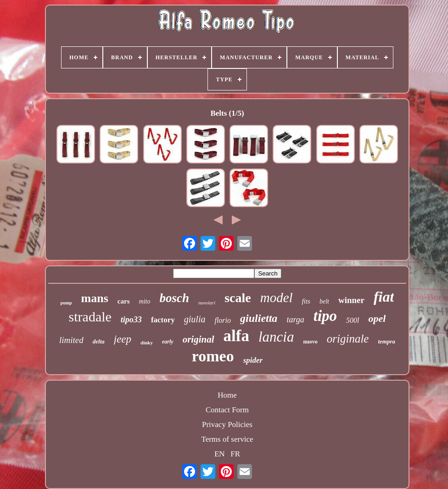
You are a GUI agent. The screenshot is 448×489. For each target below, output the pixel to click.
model (277, 298)
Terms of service (227, 439)
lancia (276, 337)
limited (71, 340)
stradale (90, 317)
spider (253, 360)
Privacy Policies (227, 424)
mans (95, 298)
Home (227, 395)
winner (351, 300)
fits (306, 301)
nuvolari (207, 303)
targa (295, 320)
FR (235, 454)
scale (238, 298)
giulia (195, 319)
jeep (123, 339)
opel (377, 318)
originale (348, 339)
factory (163, 320)
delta (99, 341)
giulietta (259, 318)
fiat (384, 297)
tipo (325, 316)
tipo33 (131, 320)
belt (324, 301)
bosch (174, 298)
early (168, 342)
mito (145, 301)
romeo (213, 356)
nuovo (310, 342)
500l (353, 320)
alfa (236, 336)
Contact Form (227, 410)
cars (124, 301)
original (199, 339)
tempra (386, 341)
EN (220, 454)
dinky (147, 343)
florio (223, 320)
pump (66, 303)
